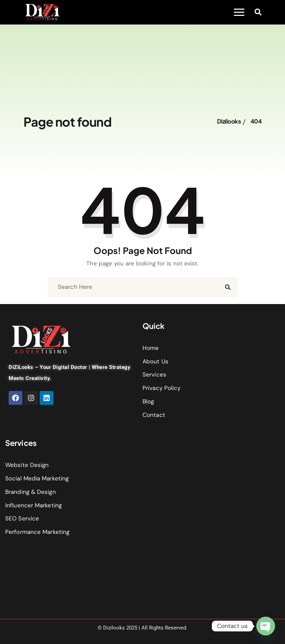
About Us (155, 361)
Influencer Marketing (33, 505)
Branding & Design (31, 492)
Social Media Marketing (37, 478)
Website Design (27, 465)
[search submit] (228, 287)
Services (154, 374)
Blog (148, 401)
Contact (154, 415)
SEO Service (22, 518)
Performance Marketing (37, 532)
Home (151, 348)
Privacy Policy (161, 388)
